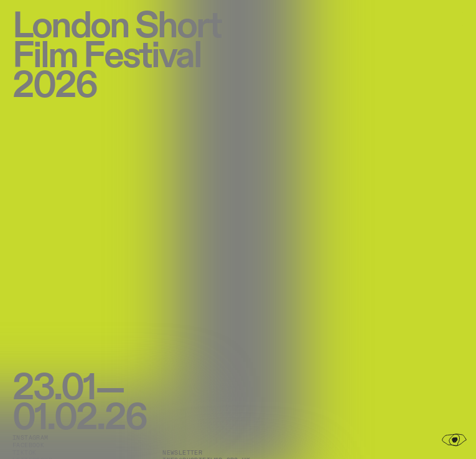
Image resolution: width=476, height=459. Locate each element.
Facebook (28, 445)
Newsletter (182, 453)
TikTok (24, 453)
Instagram (30, 438)
